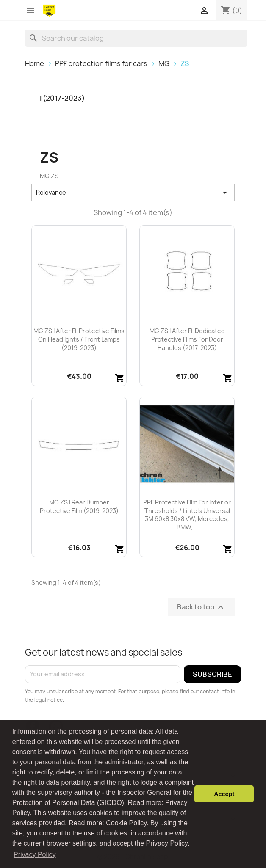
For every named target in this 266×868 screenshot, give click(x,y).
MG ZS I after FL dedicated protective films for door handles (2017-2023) (187, 339)
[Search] (136, 38)
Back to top (201, 607)
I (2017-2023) (62, 98)
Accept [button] (224, 794)
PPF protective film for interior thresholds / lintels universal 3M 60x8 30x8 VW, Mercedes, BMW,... (187, 515)
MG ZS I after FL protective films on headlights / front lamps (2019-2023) (79, 339)
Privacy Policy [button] (35, 855)
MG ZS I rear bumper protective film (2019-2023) (79, 506)
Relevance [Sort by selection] (133, 193)
